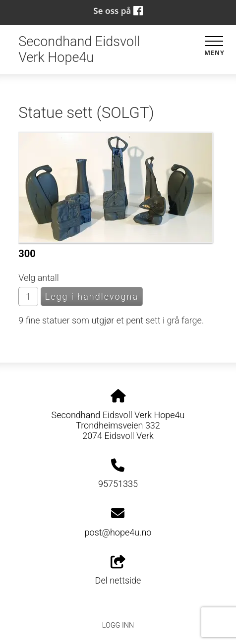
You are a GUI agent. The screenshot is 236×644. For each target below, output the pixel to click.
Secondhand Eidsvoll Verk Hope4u (79, 50)
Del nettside (118, 571)
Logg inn (118, 625)
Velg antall (39, 278)
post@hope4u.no (118, 532)
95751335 (118, 484)
